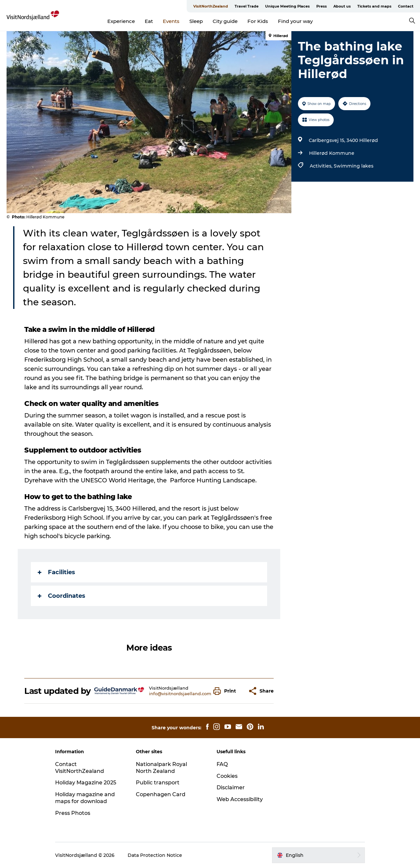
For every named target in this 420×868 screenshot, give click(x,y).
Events (171, 21)
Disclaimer (231, 787)
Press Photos (73, 813)
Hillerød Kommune (332, 153)
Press (322, 6)
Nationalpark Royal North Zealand (161, 768)
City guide (225, 21)
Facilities (56, 572)
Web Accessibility (240, 799)
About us (342, 6)
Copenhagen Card (161, 794)
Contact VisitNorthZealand (80, 768)
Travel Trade (247, 6)
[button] (226, 691)
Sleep (196, 21)
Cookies (227, 776)
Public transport (158, 783)
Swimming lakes (354, 166)
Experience (121, 21)
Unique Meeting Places (287, 6)
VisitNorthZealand (211, 6)
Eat (149, 21)
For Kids (258, 21)
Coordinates (62, 596)
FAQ (222, 764)
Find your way (295, 21)
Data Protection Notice (155, 855)
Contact (406, 6)
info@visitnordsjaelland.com (180, 694)
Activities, (322, 166)
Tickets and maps (374, 6)
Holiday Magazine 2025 (86, 783)
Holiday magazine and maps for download (85, 798)
